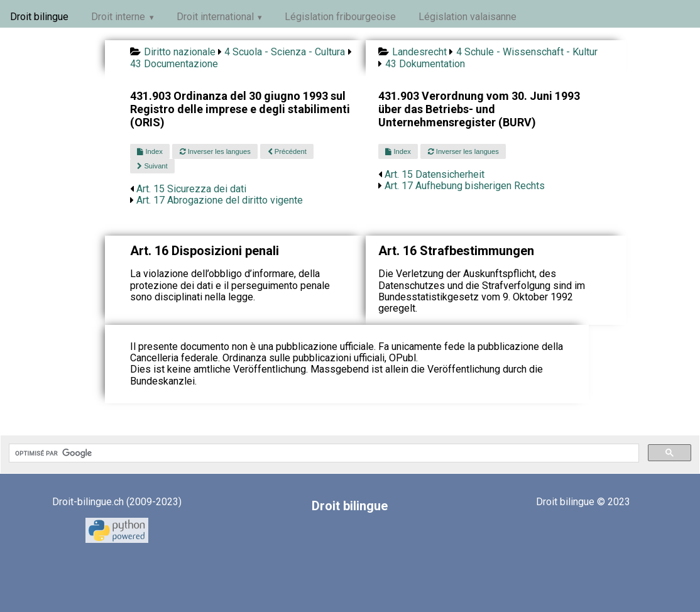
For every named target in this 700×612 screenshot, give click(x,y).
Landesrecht (419, 52)
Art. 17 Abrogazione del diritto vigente (220, 200)
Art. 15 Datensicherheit (435, 174)
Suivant (152, 166)
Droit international (215, 17)
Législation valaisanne (468, 17)
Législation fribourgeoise (340, 17)
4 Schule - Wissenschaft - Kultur (527, 52)
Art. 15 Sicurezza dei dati (191, 189)
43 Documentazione (174, 64)
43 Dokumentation (425, 64)
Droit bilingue (39, 17)
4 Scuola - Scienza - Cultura (285, 52)
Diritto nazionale (180, 52)
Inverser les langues (215, 151)
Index (150, 151)
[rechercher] (323, 453)
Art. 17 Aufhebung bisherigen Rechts (465, 186)
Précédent (287, 151)
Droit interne (118, 17)
